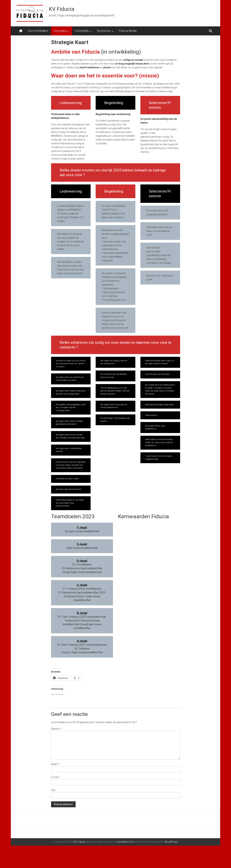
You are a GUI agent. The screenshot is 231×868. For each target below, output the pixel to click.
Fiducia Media (128, 31)
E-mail (55, 777)
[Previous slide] (21, 831)
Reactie (56, 729)
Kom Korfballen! (38, 31)
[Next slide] (210, 831)
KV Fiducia (62, 9)
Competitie (82, 31)
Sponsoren (104, 31)
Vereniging (60, 31)
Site (53, 790)
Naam (55, 764)
